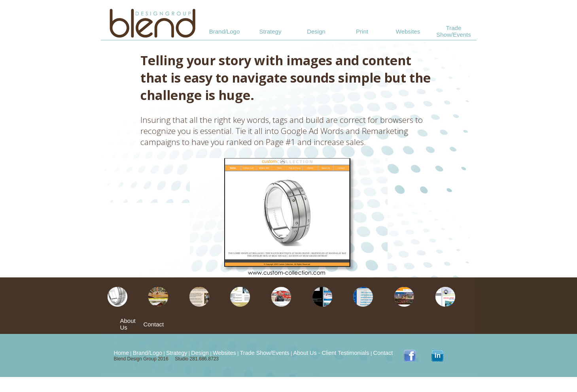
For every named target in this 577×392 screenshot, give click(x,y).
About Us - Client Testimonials (332, 353)
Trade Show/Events (454, 31)
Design (316, 31)
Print (362, 31)
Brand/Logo (225, 31)
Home (121, 353)
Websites (408, 31)
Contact (154, 324)
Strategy (271, 31)
